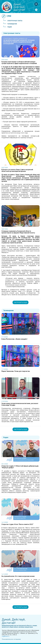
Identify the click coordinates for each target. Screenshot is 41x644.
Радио (10, 27)
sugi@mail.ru (6, 636)
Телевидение (12, 24)
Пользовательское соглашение (11, 639)
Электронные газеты (15, 21)
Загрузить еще (20, 302)
